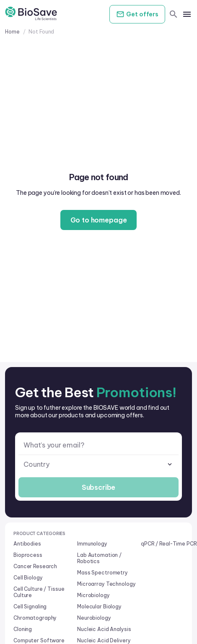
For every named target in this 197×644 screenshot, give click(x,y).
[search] (174, 14)
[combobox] (98, 464)
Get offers (137, 14)
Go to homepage (99, 220)
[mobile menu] (187, 14)
